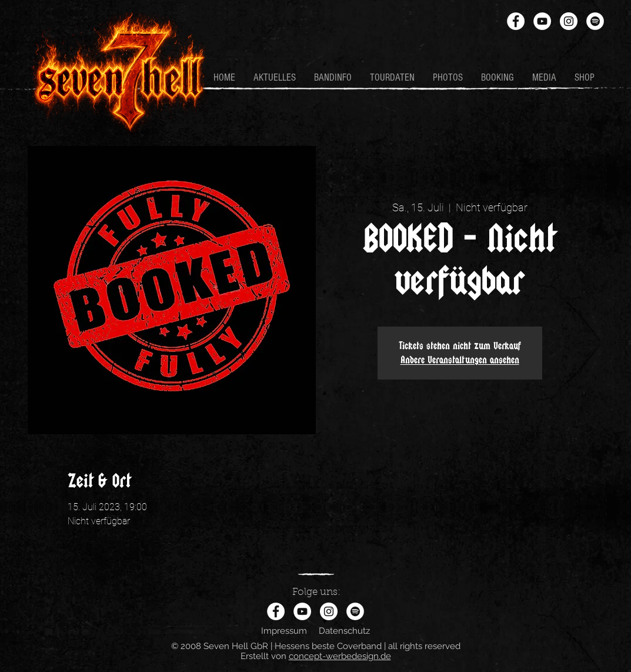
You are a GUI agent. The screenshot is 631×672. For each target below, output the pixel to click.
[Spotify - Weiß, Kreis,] (595, 21)
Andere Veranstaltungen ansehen (460, 360)
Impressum (284, 631)
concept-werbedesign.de (340, 656)
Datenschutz (344, 631)
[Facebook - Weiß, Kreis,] (516, 21)
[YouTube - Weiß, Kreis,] (542, 21)
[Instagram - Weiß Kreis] (569, 21)
